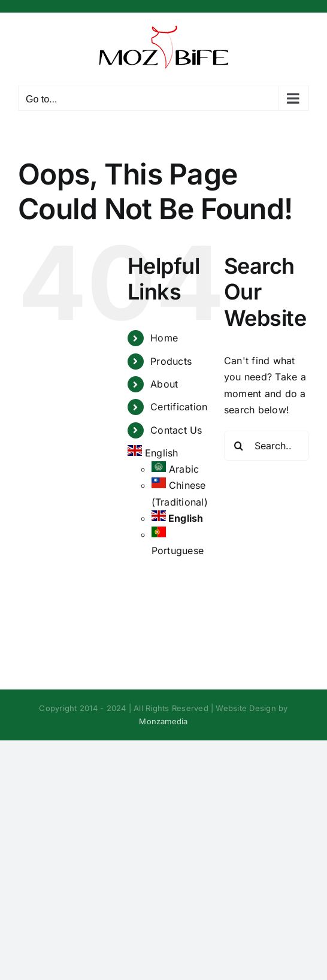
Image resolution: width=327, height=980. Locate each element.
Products (171, 361)
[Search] (239, 446)
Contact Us (176, 430)
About (164, 384)
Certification (179, 407)
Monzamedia (163, 721)
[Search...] (267, 446)
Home (164, 338)
